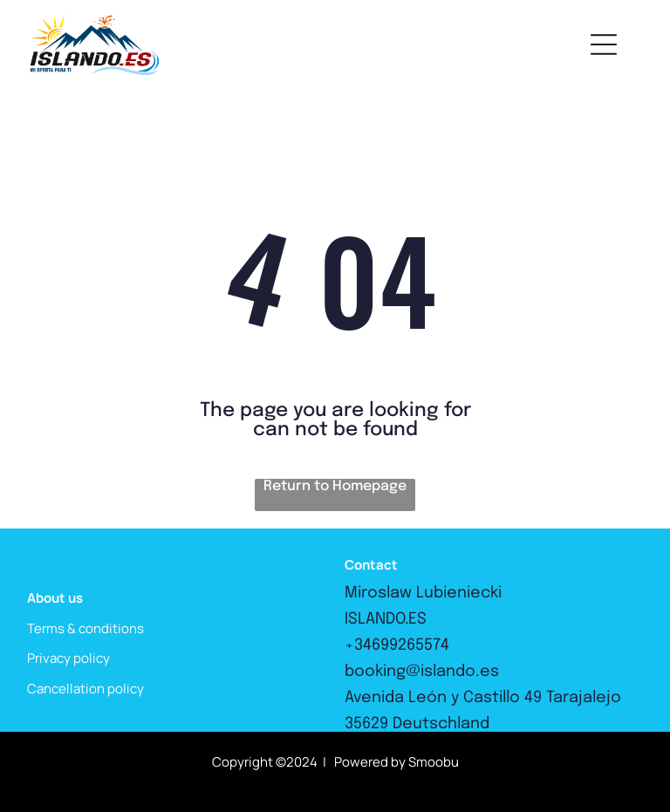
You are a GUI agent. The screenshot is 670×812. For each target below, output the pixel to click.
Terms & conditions (85, 628)
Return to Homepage (335, 486)
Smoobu (434, 762)
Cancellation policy (85, 689)
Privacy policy (68, 658)
